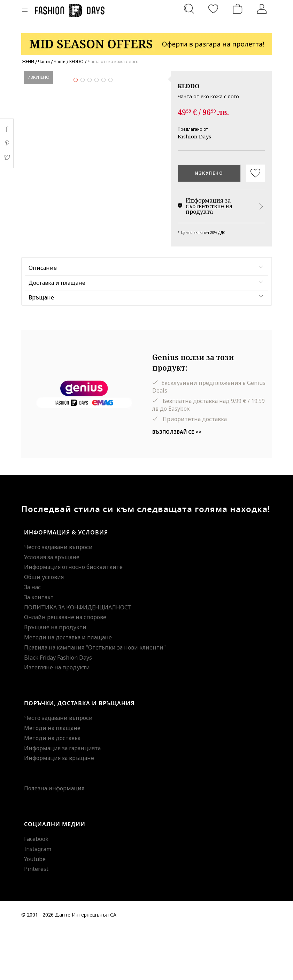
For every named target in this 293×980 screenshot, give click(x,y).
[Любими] (213, 9)
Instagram (38, 900)
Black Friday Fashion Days (58, 709)
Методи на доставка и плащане (68, 689)
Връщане (41, 349)
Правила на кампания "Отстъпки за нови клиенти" (95, 699)
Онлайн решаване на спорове (65, 669)
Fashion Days (194, 136)
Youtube (35, 910)
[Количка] (238, 9)
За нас (32, 638)
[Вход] (262, 9)
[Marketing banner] (147, 41)
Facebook (36, 890)
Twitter (7, 157)
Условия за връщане (52, 608)
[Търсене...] (189, 9)
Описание (43, 319)
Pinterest (36, 920)
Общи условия (44, 629)
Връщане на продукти (55, 679)
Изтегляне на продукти (57, 719)
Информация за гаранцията (62, 799)
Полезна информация (54, 840)
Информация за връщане (59, 810)
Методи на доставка (52, 789)
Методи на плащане (52, 779)
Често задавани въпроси (58, 598)
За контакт (39, 648)
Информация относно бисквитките (73, 618)
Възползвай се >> (177, 483)
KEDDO (189, 86)
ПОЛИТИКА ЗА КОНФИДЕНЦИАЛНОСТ (78, 659)
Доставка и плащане (57, 334)
